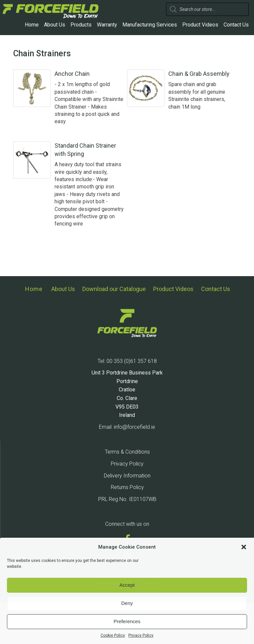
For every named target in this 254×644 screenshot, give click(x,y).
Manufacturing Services (150, 25)
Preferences (127, 621)
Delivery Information (127, 517)
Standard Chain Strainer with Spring (97, 162)
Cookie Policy (113, 635)
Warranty (107, 25)
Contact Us (236, 25)
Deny (127, 603)
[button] (244, 547)
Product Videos (200, 25)
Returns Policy (127, 529)
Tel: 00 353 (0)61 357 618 (127, 402)
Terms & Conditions (127, 494)
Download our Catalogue (114, 333)
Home (32, 25)
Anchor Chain (94, 74)
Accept (127, 585)
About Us (55, 25)
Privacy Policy (141, 635)
